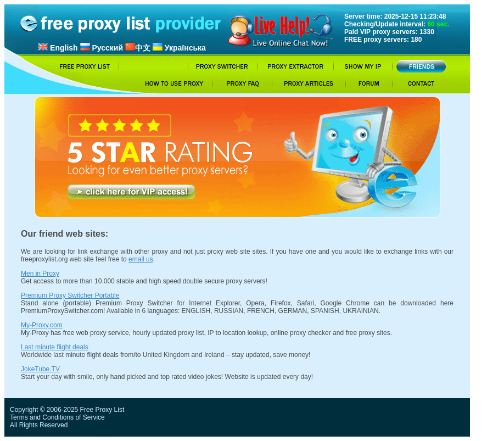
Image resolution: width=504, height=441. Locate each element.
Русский (102, 48)
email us (141, 259)
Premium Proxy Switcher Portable (70, 295)
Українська (179, 48)
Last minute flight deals (55, 347)
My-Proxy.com (42, 325)
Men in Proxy (40, 273)
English (58, 48)
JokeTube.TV (40, 369)
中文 (138, 48)
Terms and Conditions (42, 417)
